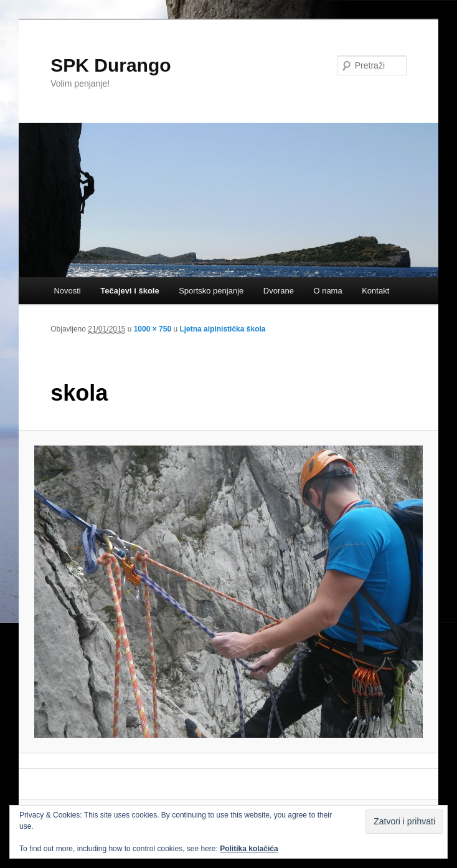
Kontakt (375, 291)
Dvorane (279, 291)
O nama (327, 291)
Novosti (67, 291)
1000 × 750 (153, 329)
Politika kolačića (249, 849)
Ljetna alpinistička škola (222, 329)
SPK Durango (111, 65)
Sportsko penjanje (211, 291)
